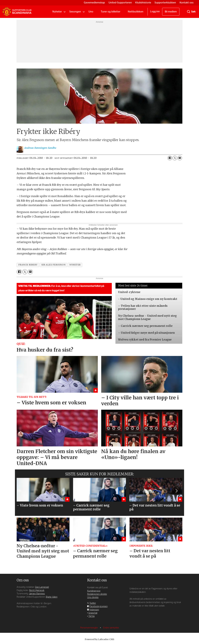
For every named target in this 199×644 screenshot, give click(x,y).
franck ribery (28, 265)
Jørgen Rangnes (37, 594)
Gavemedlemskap (94, 3)
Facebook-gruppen (99, 606)
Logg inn (155, 12)
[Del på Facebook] (170, 158)
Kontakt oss (187, 3)
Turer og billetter (111, 12)
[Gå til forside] (17, 12)
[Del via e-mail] (180, 158)
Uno (91, 12)
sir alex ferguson (53, 265)
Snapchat (93, 613)
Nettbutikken (136, 12)
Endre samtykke (111, 628)
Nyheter (57, 12)
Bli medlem (171, 12)
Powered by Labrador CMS (99, 639)
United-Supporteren (120, 3)
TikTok (92, 616)
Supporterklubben (165, 3)
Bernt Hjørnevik (37, 590)
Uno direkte (93, 597)
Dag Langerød (42, 587)
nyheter (75, 265)
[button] (176, 491)
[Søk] (189, 12)
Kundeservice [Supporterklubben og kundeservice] (94, 591)
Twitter (93, 603)
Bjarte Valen (52, 597)
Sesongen (75, 12)
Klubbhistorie (143, 3)
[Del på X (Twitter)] (175, 158)
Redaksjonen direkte (97, 594)
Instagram (94, 610)
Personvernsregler (89, 628)
